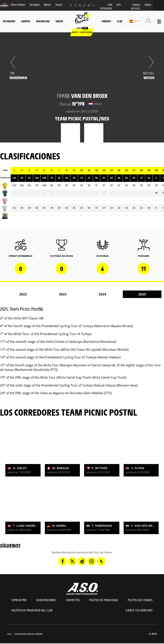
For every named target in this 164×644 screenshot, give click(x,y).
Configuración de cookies (28, 634)
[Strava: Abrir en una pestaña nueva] (101, 561)
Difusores (35, 5)
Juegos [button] (59, 5)
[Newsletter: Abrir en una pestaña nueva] (93, 5)
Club (119, 21)
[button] (134, 21)
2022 (23, 294)
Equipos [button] (26, 21)
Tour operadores (106, 7)
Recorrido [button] (9, 21)
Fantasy (106, 21)
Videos (59, 21)
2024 (102, 294)
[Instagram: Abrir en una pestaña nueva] (80, 5)
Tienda (148, 5)
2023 (63, 294)
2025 (142, 294)
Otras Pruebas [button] (18, 5)
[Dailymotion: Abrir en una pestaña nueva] (89, 5)
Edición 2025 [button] (43, 21)
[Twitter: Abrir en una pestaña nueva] (75, 5)
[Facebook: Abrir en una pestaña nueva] (71, 5)
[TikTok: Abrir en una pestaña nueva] (84, 5)
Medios (48, 5)
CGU (9, 634)
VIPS (119, 5)
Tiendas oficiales (135, 7)
